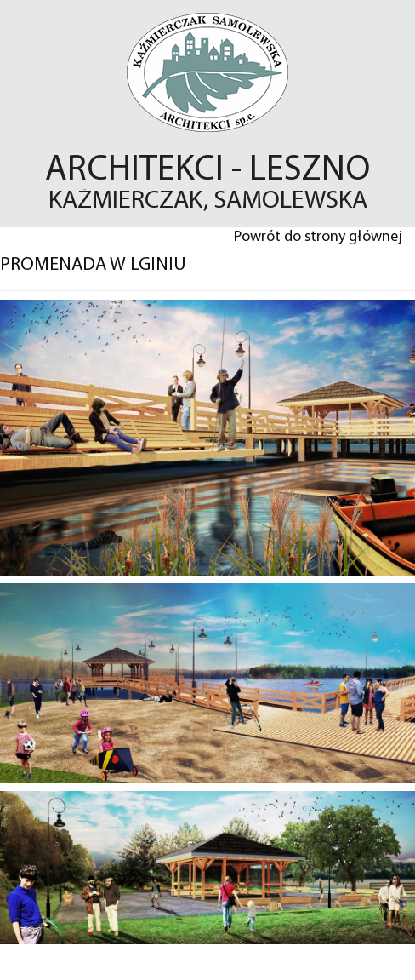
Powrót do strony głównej (318, 237)
